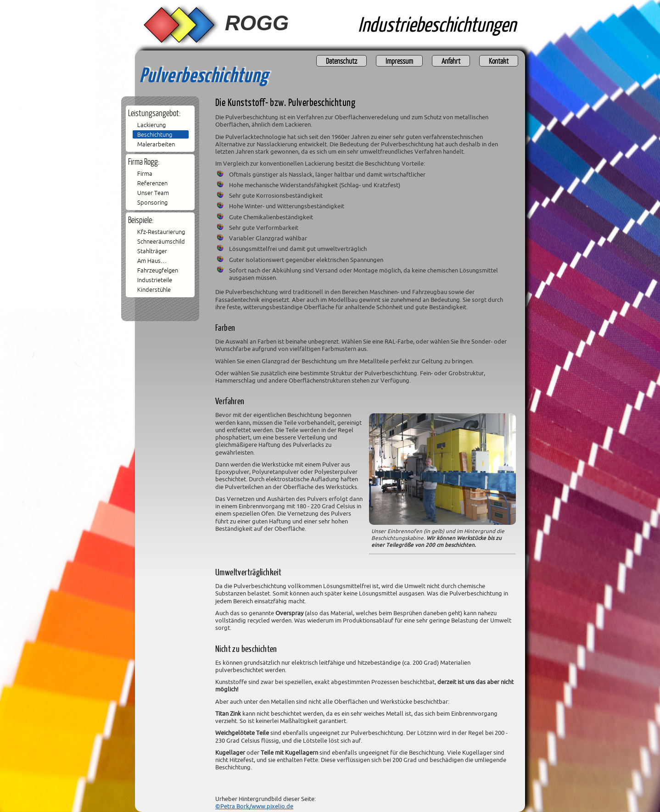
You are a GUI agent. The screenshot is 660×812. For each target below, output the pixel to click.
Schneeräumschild (161, 241)
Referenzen (152, 183)
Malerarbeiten (156, 144)
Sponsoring (152, 202)
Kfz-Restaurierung (161, 232)
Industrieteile (155, 280)
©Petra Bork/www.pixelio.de (254, 806)
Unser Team (153, 193)
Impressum (399, 61)
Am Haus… (152, 261)
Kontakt (499, 61)
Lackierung (151, 125)
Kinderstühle (154, 289)
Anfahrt (451, 61)
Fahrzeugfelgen (158, 270)
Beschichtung (155, 134)
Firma (145, 173)
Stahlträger (152, 251)
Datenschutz (341, 61)
